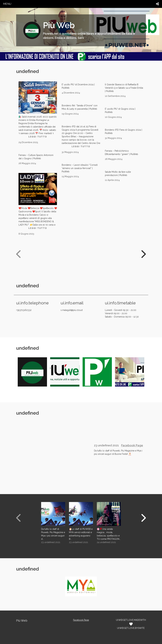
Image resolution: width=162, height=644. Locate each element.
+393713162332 (24, 310)
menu (7, 4)
